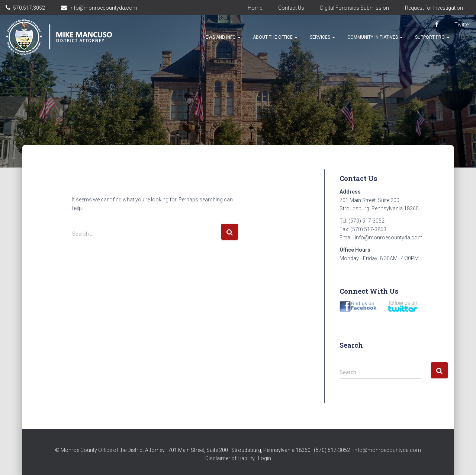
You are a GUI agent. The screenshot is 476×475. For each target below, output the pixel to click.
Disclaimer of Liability (230, 458)
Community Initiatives (375, 37)
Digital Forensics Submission (355, 8)
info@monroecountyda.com (103, 8)
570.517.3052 (29, 8)
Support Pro (432, 37)
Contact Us (291, 8)
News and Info (222, 37)
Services (322, 37)
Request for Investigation (434, 8)
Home (255, 8)
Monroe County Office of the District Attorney (113, 450)
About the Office (275, 37)
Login (265, 458)
